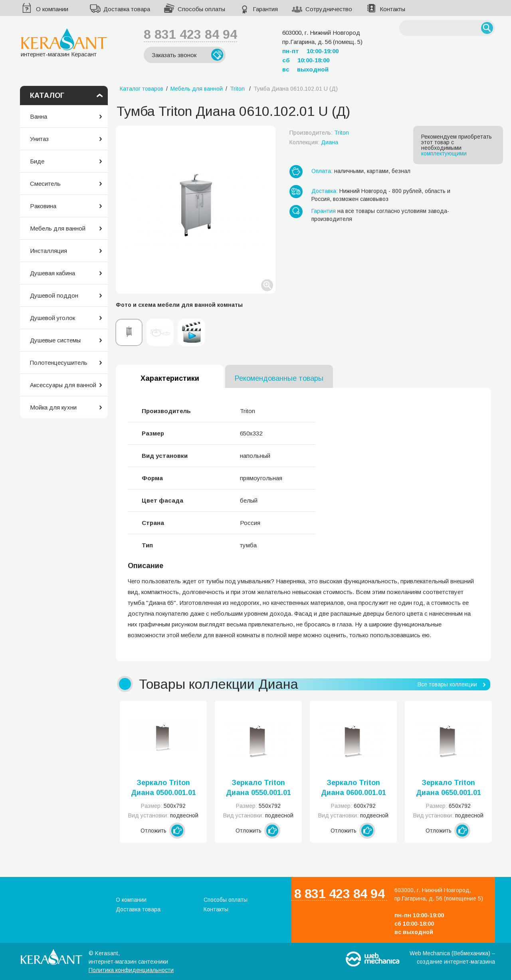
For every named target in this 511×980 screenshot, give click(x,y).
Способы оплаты (201, 9)
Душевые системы (55, 340)
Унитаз (39, 139)
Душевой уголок (52, 318)
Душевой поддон (54, 295)
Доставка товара (127, 9)
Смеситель (45, 184)
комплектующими (444, 153)
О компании (52, 9)
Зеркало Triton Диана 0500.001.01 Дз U (163, 788)
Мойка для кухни (53, 407)
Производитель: (319, 133)
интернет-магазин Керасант (64, 43)
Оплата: (322, 171)
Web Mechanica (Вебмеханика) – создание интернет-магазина (452, 957)
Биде (37, 161)
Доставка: (325, 191)
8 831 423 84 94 (190, 34)
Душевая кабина (52, 273)
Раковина (43, 206)
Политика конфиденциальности (131, 970)
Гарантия (265, 9)
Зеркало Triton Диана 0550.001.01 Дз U (258, 788)
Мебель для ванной (58, 228)
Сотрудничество (329, 9)
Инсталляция (49, 251)
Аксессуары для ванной (63, 385)
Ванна (39, 116)
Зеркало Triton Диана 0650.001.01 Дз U (449, 788)
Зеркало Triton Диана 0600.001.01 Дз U (354, 788)
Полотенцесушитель (59, 363)
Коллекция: (314, 142)
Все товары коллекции (447, 684)
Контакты (392, 9)
